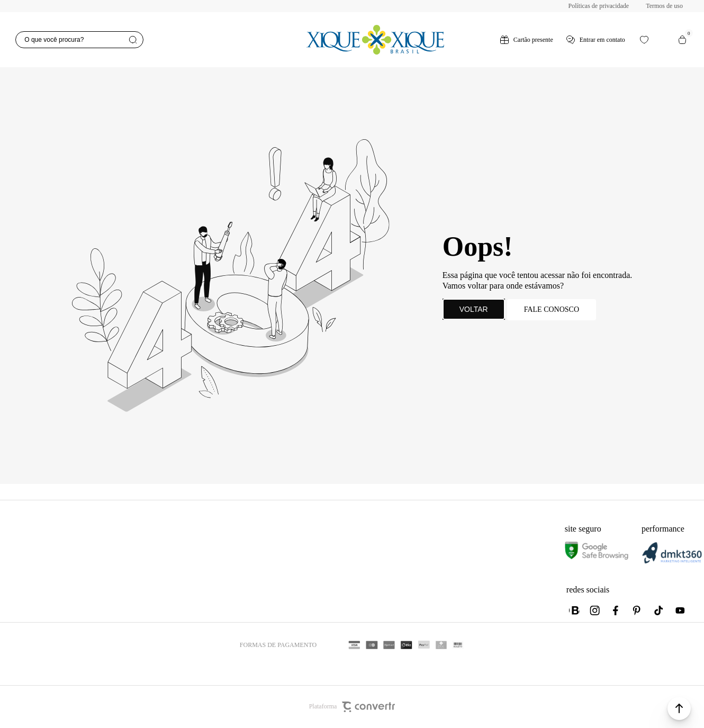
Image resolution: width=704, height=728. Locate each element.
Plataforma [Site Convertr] (352, 707)
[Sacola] (682, 40)
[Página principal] (375, 40)
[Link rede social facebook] (617, 610)
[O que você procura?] (79, 40)
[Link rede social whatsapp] (574, 610)
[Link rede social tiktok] (659, 610)
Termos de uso (664, 6)
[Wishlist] (644, 40)
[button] (679, 708)
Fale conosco (552, 309)
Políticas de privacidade (599, 6)
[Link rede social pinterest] (638, 610)
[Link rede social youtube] (680, 610)
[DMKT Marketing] (672, 561)
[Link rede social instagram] (595, 610)
